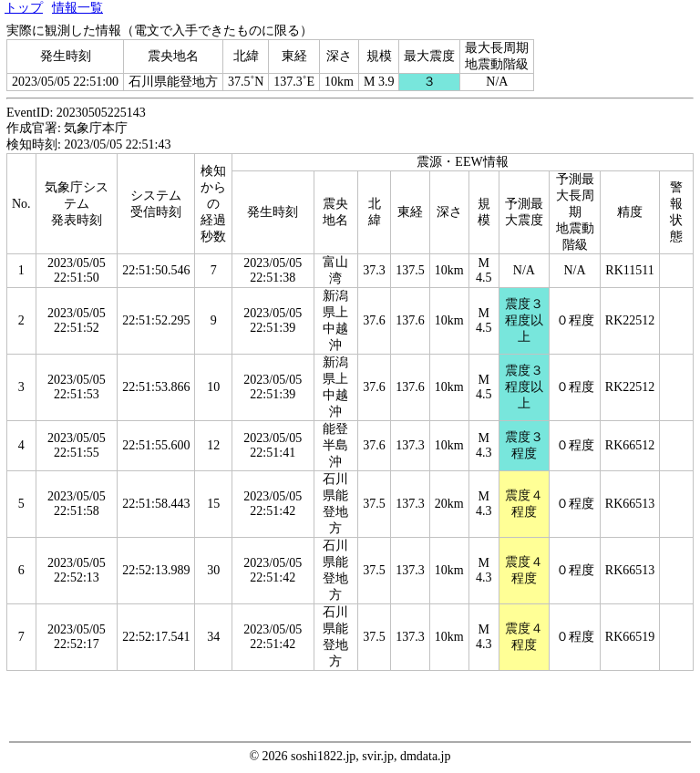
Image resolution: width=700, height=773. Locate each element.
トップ (24, 8)
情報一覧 (77, 8)
